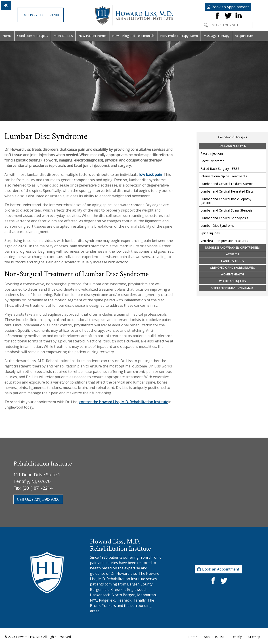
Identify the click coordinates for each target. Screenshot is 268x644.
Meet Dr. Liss (63, 36)
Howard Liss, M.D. (29, 637)
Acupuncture (244, 36)
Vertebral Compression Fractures (224, 241)
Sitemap (254, 637)
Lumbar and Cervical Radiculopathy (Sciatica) (226, 201)
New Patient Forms (92, 36)
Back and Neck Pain (232, 146)
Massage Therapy (216, 36)
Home (7, 36)
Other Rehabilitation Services (232, 288)
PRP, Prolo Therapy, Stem (179, 36)
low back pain (151, 174)
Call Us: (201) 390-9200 (38, 499)
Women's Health (232, 274)
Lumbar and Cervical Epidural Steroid (227, 184)
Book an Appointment (230, 7)
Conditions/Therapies (33, 36)
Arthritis (232, 254)
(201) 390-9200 (40, 15)
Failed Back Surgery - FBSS (220, 169)
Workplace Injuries (232, 281)
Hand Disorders (232, 261)
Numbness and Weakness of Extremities (232, 248)
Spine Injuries (210, 233)
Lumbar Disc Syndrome (218, 226)
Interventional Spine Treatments (224, 176)
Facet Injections (212, 153)
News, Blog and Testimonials (133, 36)
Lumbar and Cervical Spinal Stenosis (227, 210)
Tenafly (236, 637)
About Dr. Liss (214, 637)
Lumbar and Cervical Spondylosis (224, 218)
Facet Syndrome (212, 161)
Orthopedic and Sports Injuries (232, 268)
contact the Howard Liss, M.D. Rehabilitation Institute (124, 402)
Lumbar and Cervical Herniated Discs (227, 191)
